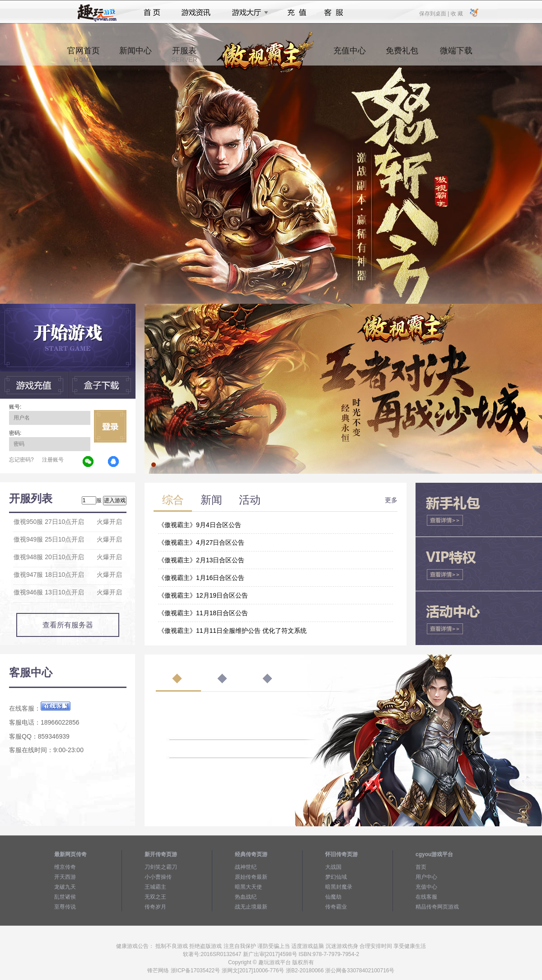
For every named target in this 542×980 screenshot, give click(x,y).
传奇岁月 (155, 907)
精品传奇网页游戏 (437, 907)
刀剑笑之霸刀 (161, 867)
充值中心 (350, 55)
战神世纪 (246, 867)
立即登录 (110, 426)
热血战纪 (246, 897)
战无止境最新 (251, 907)
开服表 (184, 55)
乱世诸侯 (65, 897)
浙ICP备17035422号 (195, 971)
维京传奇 (65, 867)
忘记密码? (21, 460)
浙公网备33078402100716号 (360, 971)
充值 (297, 13)
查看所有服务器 (68, 625)
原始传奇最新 (251, 877)
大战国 (333, 867)
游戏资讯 (196, 13)
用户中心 (426, 877)
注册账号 (53, 460)
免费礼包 (402, 55)
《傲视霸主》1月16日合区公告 (201, 578)
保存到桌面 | (435, 13)
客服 (334, 13)
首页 (152, 13)
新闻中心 (135, 55)
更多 (391, 500)
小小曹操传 (158, 877)
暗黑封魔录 (339, 887)
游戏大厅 (248, 13)
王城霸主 (155, 887)
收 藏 (456, 13)
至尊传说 (65, 907)
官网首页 (84, 55)
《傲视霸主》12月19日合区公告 (203, 595)
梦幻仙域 (336, 877)
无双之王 (155, 897)
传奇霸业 (336, 907)
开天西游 (65, 877)
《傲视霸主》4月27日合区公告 (201, 542)
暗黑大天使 (248, 887)
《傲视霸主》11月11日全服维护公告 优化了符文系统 (232, 631)
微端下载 (456, 55)
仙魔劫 (333, 897)
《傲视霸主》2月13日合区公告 (201, 560)
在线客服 (426, 897)
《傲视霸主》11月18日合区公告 (203, 613)
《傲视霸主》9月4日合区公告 (200, 525)
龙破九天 (65, 887)
